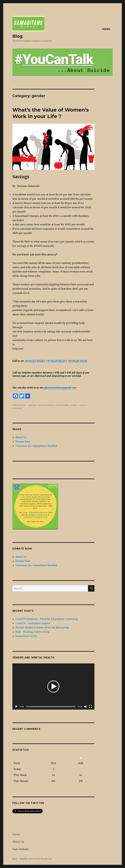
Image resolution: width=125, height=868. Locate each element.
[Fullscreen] (90, 707)
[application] (53, 687)
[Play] (16, 707)
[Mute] (86, 707)
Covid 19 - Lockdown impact (33, 623)
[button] (53, 687)
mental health (62, 405)
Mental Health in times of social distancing (42, 627)
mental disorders (46, 405)
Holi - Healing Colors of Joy (32, 632)
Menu (106, 29)
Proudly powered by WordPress (36, 859)
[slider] (51, 707)
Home (16, 834)
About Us (21, 437)
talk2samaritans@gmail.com (60, 388)
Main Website (21, 849)
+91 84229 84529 (56, 361)
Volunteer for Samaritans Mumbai (36, 446)
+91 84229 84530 (77, 361)
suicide (73, 405)
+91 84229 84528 (34, 361)
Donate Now (23, 442)
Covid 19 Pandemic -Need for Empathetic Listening (47, 619)
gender (33, 405)
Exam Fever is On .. (27, 636)
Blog (17, 36)
